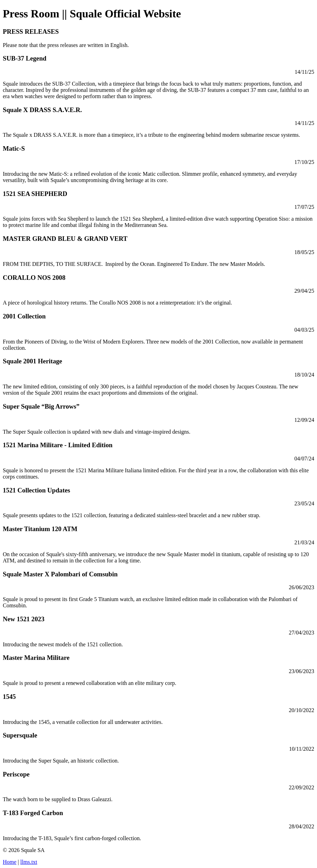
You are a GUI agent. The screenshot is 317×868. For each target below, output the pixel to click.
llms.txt (29, 862)
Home (10, 862)
